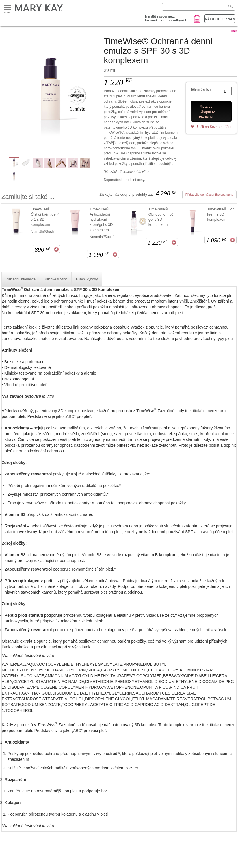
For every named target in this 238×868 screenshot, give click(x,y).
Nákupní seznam (220, 19)
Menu (7, 8)
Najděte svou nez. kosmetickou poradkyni (164, 18)
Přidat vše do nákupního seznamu (209, 195)
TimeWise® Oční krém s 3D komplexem (221, 214)
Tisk (233, 31)
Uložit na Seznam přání (213, 127)
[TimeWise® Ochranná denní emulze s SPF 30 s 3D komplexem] (50, 94)
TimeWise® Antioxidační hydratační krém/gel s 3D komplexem (101, 219)
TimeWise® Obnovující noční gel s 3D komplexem (163, 217)
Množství (201, 90)
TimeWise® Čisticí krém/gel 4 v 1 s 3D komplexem (45, 217)
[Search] (199, 7)
